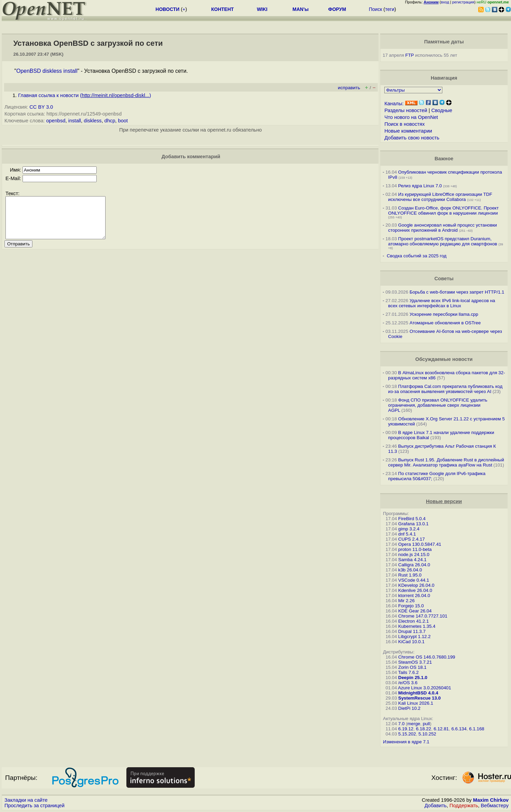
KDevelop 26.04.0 (416, 585)
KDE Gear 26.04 (415, 611)
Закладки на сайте (26, 800)
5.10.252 (427, 734)
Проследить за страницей (34, 806)
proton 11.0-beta (415, 549)
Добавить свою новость (412, 138)
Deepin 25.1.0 (413, 678)
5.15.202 (407, 734)
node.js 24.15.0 (414, 554)
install (75, 121)
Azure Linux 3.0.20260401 (425, 688)
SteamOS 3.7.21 (415, 662)
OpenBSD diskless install (47, 71)
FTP (410, 55)
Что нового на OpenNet (411, 117)
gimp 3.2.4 (409, 529)
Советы (444, 279)
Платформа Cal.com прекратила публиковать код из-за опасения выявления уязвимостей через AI (445, 389)
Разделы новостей (406, 110)
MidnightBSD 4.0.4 (418, 693)
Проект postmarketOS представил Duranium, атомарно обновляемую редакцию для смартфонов (443, 241)
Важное (444, 159)
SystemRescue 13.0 (419, 698)
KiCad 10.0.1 (411, 642)
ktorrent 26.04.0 (414, 596)
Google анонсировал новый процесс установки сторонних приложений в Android (442, 228)
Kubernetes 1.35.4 (417, 626)
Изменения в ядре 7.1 (406, 742)
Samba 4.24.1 (412, 560)
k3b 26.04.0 (410, 570)
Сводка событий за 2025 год (417, 256)
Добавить (436, 806)
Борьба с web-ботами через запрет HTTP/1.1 (457, 292)
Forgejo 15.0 (411, 606)
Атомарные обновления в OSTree (445, 323)
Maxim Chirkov (491, 800)
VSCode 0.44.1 (414, 580)
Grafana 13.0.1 (413, 524)
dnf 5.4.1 (407, 534)
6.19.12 (406, 729)
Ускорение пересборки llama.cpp (444, 314)
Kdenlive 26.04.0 (415, 590)
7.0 (402, 724)
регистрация (463, 2)
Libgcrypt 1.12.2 (415, 637)
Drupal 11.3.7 (412, 631)
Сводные (442, 110)
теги (390, 9)
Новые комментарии (408, 131)
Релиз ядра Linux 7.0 (420, 186)
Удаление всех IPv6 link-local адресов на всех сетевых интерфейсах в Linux (441, 303)
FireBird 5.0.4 (412, 519)
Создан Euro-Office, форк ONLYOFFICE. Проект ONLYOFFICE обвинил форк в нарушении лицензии (443, 211)
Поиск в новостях (404, 124)
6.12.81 (441, 729)
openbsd (56, 121)
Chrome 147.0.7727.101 (423, 616)
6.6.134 (459, 729)
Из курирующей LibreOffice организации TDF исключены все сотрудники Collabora (440, 197)
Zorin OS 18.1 (412, 667)
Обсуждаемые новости (444, 359)
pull (426, 724)
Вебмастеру (495, 806)
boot (123, 121)
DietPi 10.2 (409, 708)
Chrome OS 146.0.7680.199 (427, 657)
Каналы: (394, 104)
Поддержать (464, 806)
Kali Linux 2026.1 (416, 703)
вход (445, 2)
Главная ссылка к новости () (85, 95)
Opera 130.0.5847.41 (420, 544)
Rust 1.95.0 (410, 575)
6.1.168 (477, 729)
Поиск (376, 9)
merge (414, 724)
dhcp (110, 121)
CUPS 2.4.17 (412, 539)
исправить (349, 88)
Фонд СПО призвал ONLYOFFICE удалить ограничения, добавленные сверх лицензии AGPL (438, 405)
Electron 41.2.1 (414, 621)
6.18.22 (424, 729)
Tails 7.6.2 (409, 672)
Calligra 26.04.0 (414, 565)
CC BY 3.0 (41, 107)
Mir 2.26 (406, 601)
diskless (93, 121)
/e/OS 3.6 (408, 683)
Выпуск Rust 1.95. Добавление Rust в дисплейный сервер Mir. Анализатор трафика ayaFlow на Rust (446, 462)
